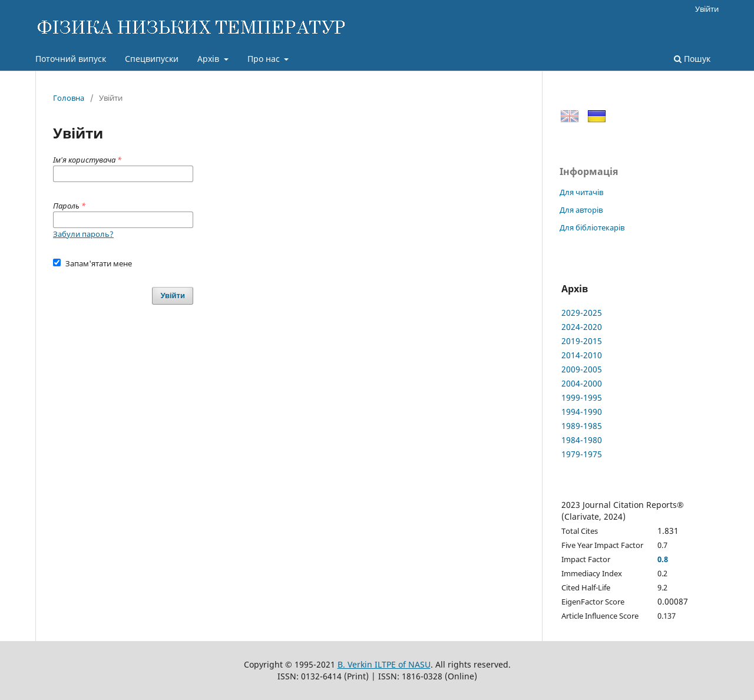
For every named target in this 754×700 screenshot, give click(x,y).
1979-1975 (582, 454)
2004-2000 (582, 383)
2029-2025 (582, 313)
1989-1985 (582, 426)
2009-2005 (582, 369)
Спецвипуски (152, 59)
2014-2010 (582, 355)
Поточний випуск (71, 59)
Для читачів (581, 192)
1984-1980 (582, 440)
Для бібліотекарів (592, 227)
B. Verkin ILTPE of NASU (384, 664)
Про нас (265, 59)
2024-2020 (582, 327)
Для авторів (581, 210)
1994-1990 (582, 412)
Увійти (707, 9)
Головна (69, 98)
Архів (209, 59)
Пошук (692, 59)
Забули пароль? (83, 234)
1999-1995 (582, 397)
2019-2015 (582, 341)
